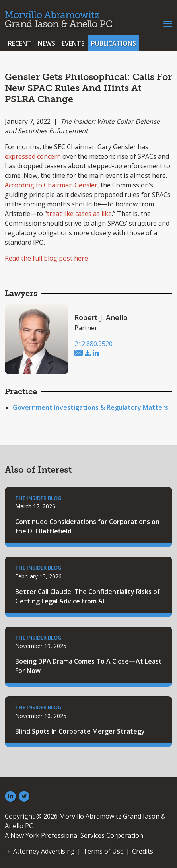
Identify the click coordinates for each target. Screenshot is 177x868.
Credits (143, 851)
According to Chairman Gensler (51, 185)
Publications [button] (114, 43)
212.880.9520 (93, 344)
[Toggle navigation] (168, 23)
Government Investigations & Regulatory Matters (90, 407)
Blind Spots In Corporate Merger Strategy (80, 731)
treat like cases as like (79, 214)
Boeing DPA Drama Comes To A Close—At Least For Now (88, 666)
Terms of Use (103, 851)
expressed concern (33, 156)
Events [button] (73, 43)
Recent (20, 43)
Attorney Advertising (44, 851)
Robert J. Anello (101, 317)
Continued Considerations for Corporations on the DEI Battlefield (87, 526)
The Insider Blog (38, 498)
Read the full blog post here (46, 258)
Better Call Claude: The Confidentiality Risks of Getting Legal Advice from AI (88, 596)
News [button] (47, 43)
